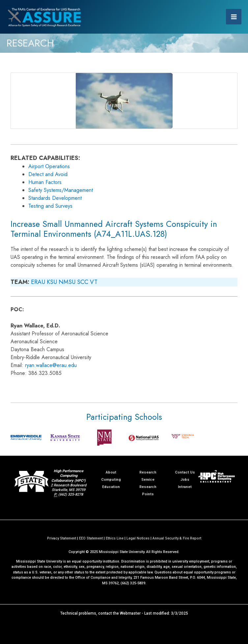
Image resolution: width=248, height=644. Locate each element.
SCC (83, 282)
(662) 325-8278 (71, 494)
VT (94, 282)
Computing (111, 480)
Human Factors (45, 182)
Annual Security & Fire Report (177, 538)
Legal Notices (138, 538)
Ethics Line (115, 538)
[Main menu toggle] (234, 17)
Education (111, 487)
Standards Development (55, 198)
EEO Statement (91, 538)
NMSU (67, 282)
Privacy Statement (62, 538)
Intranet (185, 487)
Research (148, 472)
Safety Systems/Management (61, 190)
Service (148, 480)
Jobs (185, 480)
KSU (52, 282)
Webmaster (130, 613)
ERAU (38, 282)
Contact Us (185, 472)
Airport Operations (49, 166)
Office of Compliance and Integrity (103, 578)
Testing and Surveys (50, 206)
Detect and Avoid (48, 174)
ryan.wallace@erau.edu (51, 365)
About (111, 472)
